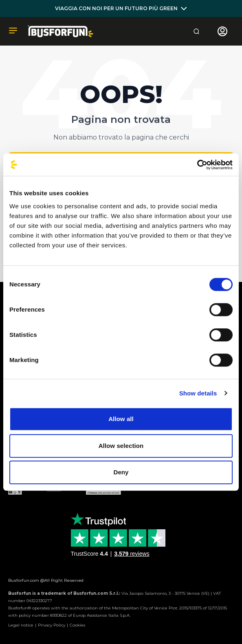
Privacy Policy (52, 625)
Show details (198, 393)
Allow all (121, 419)
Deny (121, 472)
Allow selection (121, 446)
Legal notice (21, 625)
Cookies (77, 625)
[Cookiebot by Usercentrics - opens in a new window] (197, 165)
